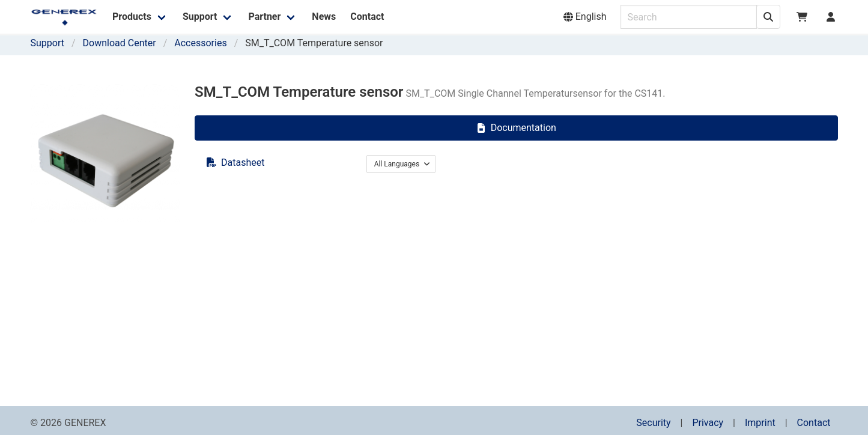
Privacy (708, 423)
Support (47, 43)
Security (653, 423)
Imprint (760, 423)
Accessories (200, 43)
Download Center (120, 43)
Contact (814, 423)
